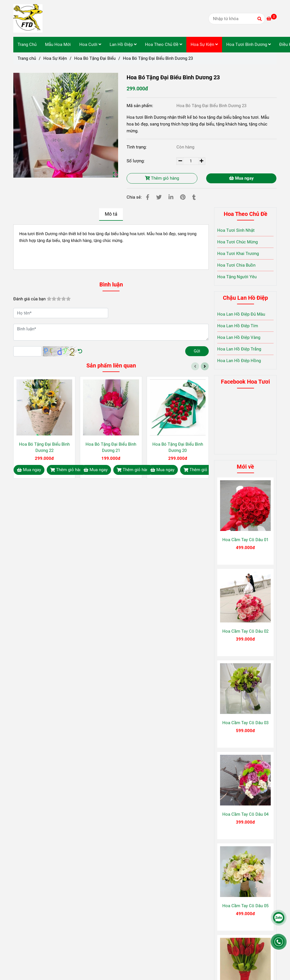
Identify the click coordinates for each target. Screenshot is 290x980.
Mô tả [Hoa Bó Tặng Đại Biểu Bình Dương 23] (111, 214)
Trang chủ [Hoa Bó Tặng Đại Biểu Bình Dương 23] (27, 58)
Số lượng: (136, 161)
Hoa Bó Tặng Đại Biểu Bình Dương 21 (111, 447)
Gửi (197, 351)
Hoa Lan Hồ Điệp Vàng (239, 337)
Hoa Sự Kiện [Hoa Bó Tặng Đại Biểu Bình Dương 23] (55, 58)
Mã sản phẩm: (140, 106)
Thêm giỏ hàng (162, 178)
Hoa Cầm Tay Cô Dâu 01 (245, 540)
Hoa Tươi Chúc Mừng (237, 242)
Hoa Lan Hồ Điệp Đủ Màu (241, 314)
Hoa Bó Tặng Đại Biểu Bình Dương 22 (44, 447)
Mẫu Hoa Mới (58, 44)
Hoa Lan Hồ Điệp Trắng (239, 349)
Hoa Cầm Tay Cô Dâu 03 (245, 723)
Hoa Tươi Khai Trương (238, 254)
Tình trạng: (137, 147)
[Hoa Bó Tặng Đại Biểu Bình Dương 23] (28, 18)
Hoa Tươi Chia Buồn (236, 265)
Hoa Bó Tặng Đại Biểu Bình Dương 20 (178, 447)
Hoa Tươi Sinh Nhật (236, 230)
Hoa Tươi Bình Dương (249, 44)
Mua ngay (241, 178)
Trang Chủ (27, 44)
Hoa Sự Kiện (204, 44)
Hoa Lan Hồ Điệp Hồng (239, 361)
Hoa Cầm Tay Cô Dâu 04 (245, 814)
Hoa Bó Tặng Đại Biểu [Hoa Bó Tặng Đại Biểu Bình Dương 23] (95, 58)
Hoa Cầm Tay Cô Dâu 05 (245, 906)
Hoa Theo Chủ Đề (164, 44)
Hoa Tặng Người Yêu (237, 277)
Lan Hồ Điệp (123, 44)
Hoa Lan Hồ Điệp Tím (238, 326)
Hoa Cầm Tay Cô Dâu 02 (245, 631)
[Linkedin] (171, 197)
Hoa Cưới (90, 44)
